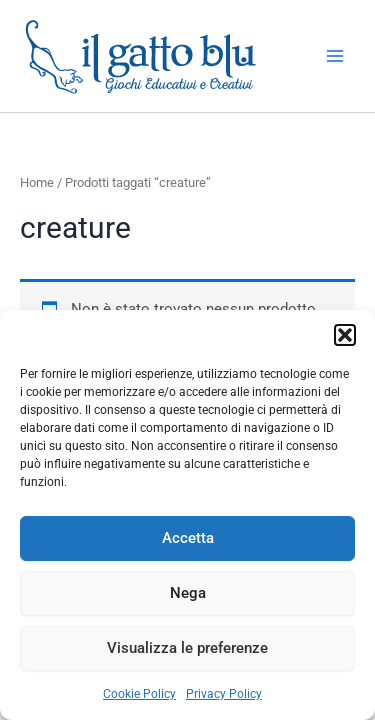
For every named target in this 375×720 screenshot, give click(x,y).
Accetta (188, 538)
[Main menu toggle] (335, 56)
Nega (188, 593)
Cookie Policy (139, 694)
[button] (345, 335)
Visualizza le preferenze (187, 648)
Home (37, 182)
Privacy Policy (224, 694)
